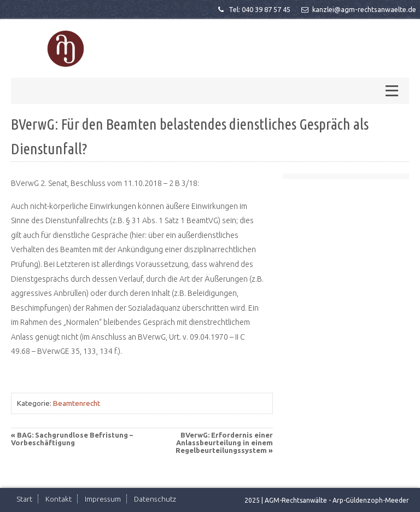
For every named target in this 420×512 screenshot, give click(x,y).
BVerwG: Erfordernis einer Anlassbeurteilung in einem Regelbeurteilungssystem (224, 443)
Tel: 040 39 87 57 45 (253, 9)
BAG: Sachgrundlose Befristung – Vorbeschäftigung (72, 439)
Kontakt (59, 499)
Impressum (103, 499)
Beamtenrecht (77, 403)
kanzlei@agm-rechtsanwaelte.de (358, 9)
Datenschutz (155, 499)
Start (24, 499)
